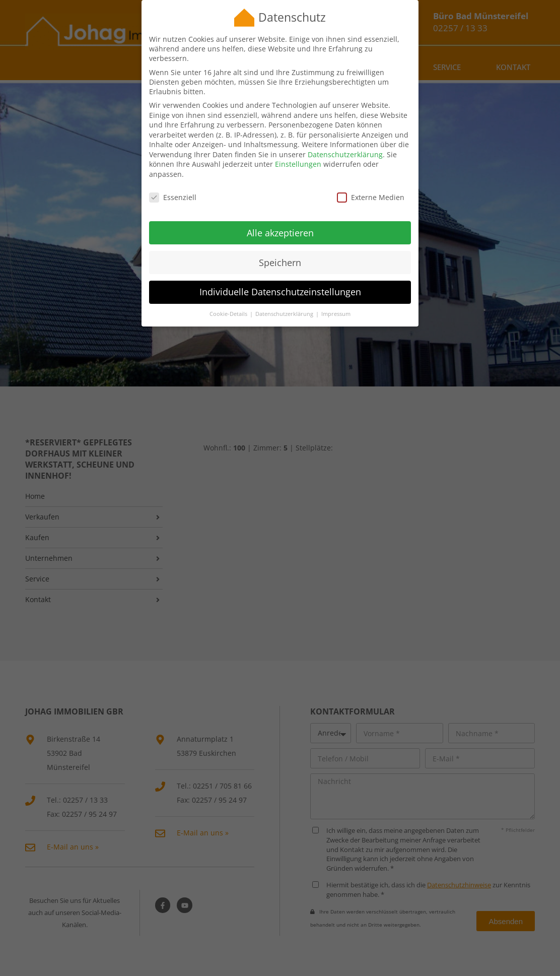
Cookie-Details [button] (229, 303)
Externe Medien (371, 186)
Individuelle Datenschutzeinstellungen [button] (280, 281)
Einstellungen (298, 153)
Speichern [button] (280, 251)
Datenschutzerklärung (345, 143)
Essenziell (173, 186)
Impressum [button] (336, 303)
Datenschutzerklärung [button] (285, 303)
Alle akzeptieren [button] (280, 221)
